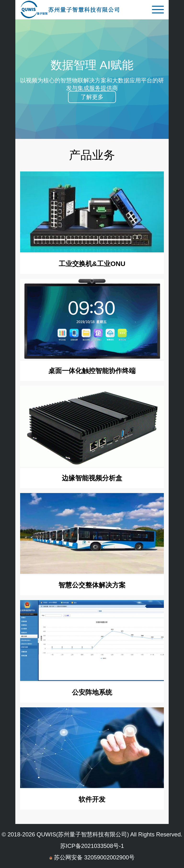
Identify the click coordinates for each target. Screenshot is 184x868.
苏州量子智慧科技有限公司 (92, 834)
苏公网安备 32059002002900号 (92, 857)
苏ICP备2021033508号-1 (92, 846)
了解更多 (92, 97)
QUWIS (46, 834)
